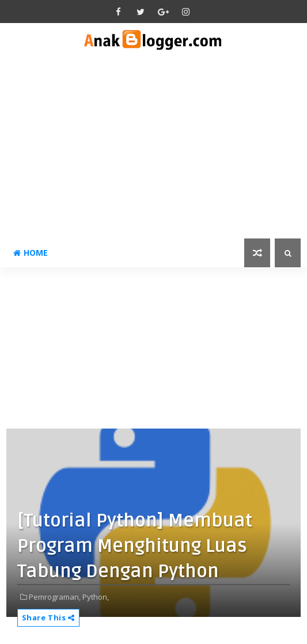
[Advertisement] (154, 152)
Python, (96, 597)
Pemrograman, (55, 597)
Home (31, 253)
